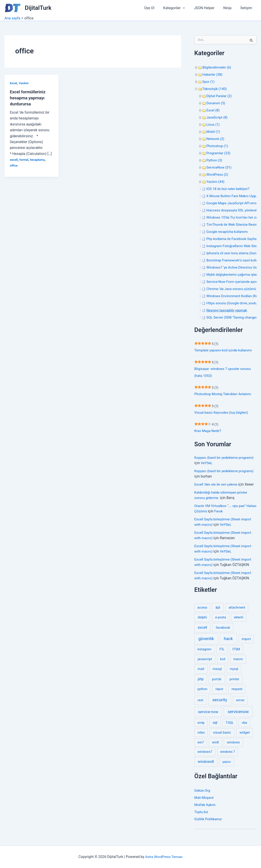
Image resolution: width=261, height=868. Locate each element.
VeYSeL (207, 465)
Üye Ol (157, 8)
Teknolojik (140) (215, 89)
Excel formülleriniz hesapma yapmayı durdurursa (28, 98)
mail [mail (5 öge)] (201, 671)
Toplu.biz (202, 814)
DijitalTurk (38, 8)
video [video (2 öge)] (201, 734)
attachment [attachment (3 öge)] (237, 609)
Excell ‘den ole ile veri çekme (217, 486)
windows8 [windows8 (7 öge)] (206, 764)
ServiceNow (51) (220, 167)
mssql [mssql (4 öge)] (217, 671)
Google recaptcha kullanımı (228, 232)
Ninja (230, 8)
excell (14, 159)
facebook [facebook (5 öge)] (223, 630)
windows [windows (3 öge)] (233, 744)
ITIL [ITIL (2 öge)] (222, 651)
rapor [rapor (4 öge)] (220, 691)
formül (24, 159)
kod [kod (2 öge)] (223, 661)
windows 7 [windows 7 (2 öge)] (228, 754)
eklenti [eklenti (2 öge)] (239, 619)
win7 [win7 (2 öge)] (201, 744)
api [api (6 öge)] (218, 609)
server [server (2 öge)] (240, 702)
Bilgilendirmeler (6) (218, 67)
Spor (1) (209, 82)
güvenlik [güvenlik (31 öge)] (206, 641)
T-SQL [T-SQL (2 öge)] (230, 725)
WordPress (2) (218, 174)
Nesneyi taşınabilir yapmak (228, 310)
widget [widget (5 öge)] (245, 734)
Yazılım (24, 83)
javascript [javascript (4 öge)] (205, 661)
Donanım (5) (216, 103)
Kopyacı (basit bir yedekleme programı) (225, 459)
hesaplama (39, 159)
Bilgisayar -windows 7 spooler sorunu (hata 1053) (224, 373)
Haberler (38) (213, 74)
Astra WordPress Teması (164, 857)
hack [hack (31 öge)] (228, 641)
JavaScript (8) (218, 117)
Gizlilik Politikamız (209, 821)
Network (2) (216, 139)
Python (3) (215, 160)
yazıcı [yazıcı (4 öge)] (227, 764)
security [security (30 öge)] (220, 702)
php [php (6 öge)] (201, 681)
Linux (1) (213, 124)
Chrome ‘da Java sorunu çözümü (233, 289)
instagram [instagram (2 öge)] (204, 651)
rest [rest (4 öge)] (200, 702)
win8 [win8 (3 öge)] (215, 744)
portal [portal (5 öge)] (217, 681)
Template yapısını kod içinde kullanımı (225, 350)
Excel (14, 83)
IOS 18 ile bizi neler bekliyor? (229, 189)
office (14, 165)
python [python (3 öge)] (202, 691)
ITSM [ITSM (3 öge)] (236, 651)
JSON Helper (209, 8)
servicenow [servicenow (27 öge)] (238, 714)
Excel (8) (213, 110)
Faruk (231, 513)
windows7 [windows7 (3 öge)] (205, 754)
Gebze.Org (203, 792)
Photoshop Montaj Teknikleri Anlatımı (224, 395)
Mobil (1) (214, 132)
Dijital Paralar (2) (220, 96)
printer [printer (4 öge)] (234, 681)
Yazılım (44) (216, 182)
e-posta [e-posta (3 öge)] (221, 619)
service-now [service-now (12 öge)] (208, 714)
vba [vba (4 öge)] (244, 725)
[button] (189, 8)
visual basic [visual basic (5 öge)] (222, 734)
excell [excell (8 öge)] (202, 629)
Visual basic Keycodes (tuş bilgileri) (222, 414)
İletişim (247, 8)
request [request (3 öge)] (237, 691)
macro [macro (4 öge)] (238, 661)
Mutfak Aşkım (205, 807)
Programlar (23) (219, 153)
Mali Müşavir (205, 800)
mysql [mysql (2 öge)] (234, 671)
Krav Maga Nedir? (208, 433)
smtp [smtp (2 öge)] (201, 725)
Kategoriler (180, 8)
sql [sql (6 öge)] (215, 725)
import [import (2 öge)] (246, 641)
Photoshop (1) (218, 146)
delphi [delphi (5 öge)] (202, 619)
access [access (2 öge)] (202, 609)
